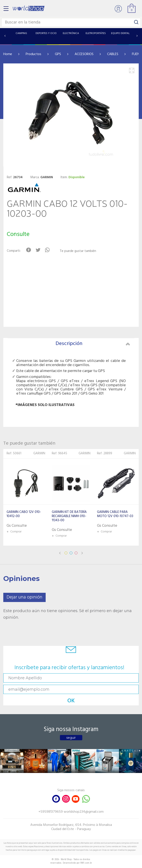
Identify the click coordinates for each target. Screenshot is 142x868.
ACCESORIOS (84, 54)
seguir (71, 738)
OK (71, 701)
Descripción (93, 344)
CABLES (113, 54)
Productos (33, 54)
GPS (58, 54)
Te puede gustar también (78, 251)
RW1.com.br (86, 863)
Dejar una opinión (24, 597)
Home (8, 54)
